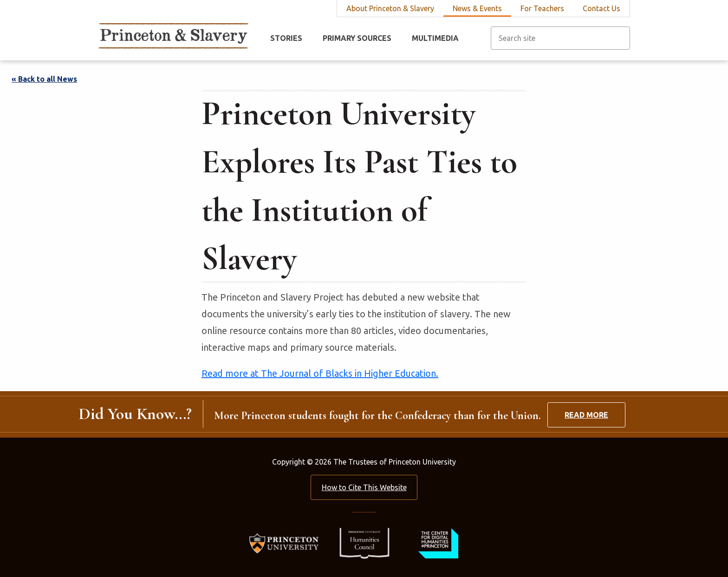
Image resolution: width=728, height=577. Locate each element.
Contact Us (601, 8)
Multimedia (435, 38)
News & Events (477, 8)
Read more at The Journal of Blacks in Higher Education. (320, 373)
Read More (586, 415)
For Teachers (542, 8)
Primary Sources (357, 38)
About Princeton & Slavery (390, 8)
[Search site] (560, 38)
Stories (286, 38)
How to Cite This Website (364, 487)
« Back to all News (44, 79)
